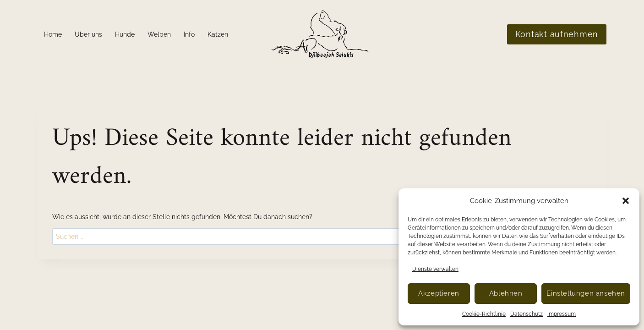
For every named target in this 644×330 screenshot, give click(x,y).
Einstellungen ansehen (586, 293)
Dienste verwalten (435, 269)
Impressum (562, 314)
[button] (626, 201)
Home (53, 34)
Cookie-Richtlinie (484, 314)
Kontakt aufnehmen (557, 34)
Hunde (125, 34)
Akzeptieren (439, 293)
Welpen (159, 34)
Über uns (88, 34)
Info (189, 34)
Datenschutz (527, 314)
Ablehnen (506, 293)
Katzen (218, 34)
